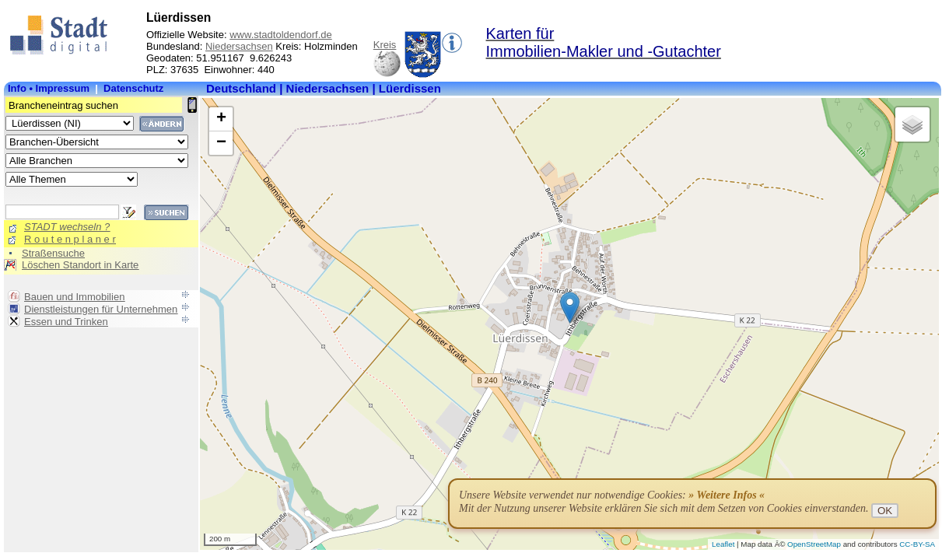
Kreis (385, 45)
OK (885, 511)
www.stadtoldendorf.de (281, 35)
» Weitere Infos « (727, 495)
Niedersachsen (239, 46)
